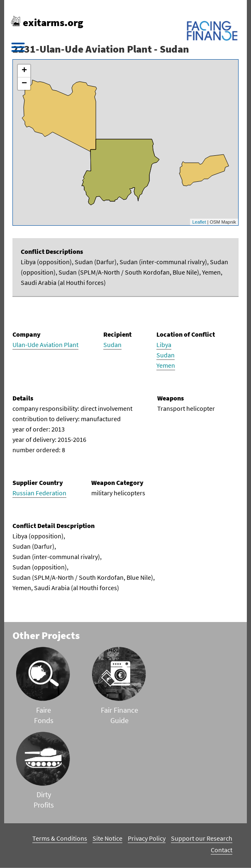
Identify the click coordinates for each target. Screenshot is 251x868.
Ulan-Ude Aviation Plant (45, 345)
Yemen (166, 365)
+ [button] (24, 71)
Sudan (112, 345)
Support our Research (202, 838)
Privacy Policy (147, 838)
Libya (164, 345)
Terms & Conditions (60, 838)
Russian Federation (39, 493)
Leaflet (199, 222)
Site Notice (107, 838)
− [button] (24, 84)
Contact (222, 850)
